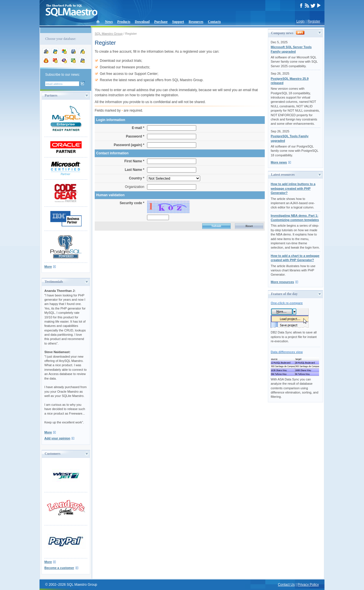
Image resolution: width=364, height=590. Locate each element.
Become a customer (59, 568)
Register (314, 21)
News (109, 22)
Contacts (214, 22)
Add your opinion (57, 438)
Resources (196, 22)
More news (279, 162)
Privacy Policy (308, 585)
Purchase (161, 22)
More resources (282, 282)
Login (300, 21)
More (48, 267)
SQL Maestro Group (109, 34)
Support (178, 22)
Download (142, 22)
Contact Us (286, 585)
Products (124, 22)
